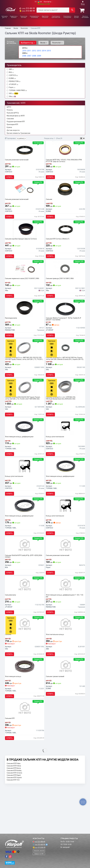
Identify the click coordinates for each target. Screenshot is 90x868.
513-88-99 (27, 8)
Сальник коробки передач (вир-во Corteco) (22, 246)
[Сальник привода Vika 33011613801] (65, 278)
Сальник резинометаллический (18, 160)
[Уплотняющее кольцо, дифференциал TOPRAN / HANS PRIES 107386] (25, 450)
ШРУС (9, 106)
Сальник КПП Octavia (14, 821)
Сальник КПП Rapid (14, 823)
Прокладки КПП (12, 124)
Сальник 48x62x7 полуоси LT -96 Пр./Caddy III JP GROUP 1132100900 (65, 332)
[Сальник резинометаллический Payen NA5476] (65, 578)
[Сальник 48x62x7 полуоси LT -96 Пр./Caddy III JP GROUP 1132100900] (65, 321)
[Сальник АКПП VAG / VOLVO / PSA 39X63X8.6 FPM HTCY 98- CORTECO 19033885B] (65, 150)
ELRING (12, 78)
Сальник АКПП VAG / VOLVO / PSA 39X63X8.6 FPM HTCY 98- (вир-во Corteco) (65, 161)
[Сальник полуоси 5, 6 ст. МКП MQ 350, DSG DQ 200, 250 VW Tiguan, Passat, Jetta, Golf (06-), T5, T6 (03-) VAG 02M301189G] (25, 364)
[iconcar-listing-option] (84, 138)
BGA (10, 72)
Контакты (48, 2)
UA (40, 2)
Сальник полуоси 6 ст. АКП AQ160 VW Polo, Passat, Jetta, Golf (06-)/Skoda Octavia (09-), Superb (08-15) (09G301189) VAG (65, 375)
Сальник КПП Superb (14, 825)
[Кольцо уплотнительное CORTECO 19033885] (65, 450)
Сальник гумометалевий (56, 719)
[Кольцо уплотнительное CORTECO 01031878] (65, 535)
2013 (39, 50)
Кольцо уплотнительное (56, 460)
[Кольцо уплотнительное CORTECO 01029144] (25, 492)
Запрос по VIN (44, 4)
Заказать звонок (39, 851)
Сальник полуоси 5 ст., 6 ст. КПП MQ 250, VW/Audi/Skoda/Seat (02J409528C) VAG (62, 418)
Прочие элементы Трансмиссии (18, 133)
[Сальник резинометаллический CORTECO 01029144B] (25, 193)
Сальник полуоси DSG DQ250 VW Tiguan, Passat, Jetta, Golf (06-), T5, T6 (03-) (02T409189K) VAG (24, 418)
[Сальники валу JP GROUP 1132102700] (25, 621)
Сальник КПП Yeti (13, 828)
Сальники (10, 118)
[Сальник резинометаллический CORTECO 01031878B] (25, 150)
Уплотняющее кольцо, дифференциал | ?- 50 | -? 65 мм (65, 632)
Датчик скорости (13, 130)
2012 (34, 50)
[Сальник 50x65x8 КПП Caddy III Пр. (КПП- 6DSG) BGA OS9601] (25, 578)
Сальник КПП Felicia (14, 814)
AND (10, 69)
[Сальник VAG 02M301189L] (25, 663)
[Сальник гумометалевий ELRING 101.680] (65, 709)
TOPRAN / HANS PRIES (17, 90)
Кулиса (9, 127)
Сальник (50, 203)
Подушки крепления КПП (16, 121)
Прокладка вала (12, 332)
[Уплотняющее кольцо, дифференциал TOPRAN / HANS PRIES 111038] (25, 535)
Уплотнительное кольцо (56, 674)
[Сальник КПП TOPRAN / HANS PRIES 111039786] (25, 754)
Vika (11, 96)
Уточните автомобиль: (12, 42)
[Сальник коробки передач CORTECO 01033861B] (25, 236)
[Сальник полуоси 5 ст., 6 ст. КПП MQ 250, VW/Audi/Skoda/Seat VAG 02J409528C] (65, 407)
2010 (24, 50)
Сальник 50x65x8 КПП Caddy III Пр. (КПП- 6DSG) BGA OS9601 (23, 589)
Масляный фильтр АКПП (16, 115)
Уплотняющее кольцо (14, 719)
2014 (44, 50)
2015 (49, 50)
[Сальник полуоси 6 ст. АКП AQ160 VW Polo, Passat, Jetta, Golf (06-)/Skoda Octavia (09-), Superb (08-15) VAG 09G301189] (65, 364)
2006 (24, 55)
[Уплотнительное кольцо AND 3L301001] (65, 663)
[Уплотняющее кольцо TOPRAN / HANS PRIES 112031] (25, 709)
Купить (11, 178)
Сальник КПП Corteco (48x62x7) (59, 246)
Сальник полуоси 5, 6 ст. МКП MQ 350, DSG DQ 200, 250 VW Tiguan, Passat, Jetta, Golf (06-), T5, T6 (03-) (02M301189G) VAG (25, 375)
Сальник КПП (11, 764)
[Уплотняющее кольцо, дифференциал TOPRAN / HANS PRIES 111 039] (65, 492)
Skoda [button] (42, 42)
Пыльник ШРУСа (13, 112)
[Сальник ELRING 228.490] (65, 193)
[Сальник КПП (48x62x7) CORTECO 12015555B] (65, 236)
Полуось (10, 109)
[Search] (72, 10)
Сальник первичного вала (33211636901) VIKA (23, 289)
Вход (83, 3)
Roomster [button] (54, 42)
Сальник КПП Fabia (14, 811)
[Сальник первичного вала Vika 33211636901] (25, 278)
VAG (13, 93)
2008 (34, 55)
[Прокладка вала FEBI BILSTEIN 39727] (25, 321)
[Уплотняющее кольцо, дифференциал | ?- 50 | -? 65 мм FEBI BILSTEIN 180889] (65, 621)
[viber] (7, 856)
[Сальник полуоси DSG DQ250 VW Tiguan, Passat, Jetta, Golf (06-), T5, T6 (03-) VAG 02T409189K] (25, 407)
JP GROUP (12, 84)
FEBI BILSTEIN (15, 81)
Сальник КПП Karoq (14, 816)
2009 (39, 55)
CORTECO (12, 75)
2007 (29, 55)
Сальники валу (12, 631)
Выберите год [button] (27, 42)
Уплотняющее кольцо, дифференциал (20, 460)
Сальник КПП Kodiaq (14, 818)
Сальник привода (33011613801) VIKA (61, 289)
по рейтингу (21, 138)
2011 (29, 50)
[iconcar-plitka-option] (81, 138)
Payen (11, 87)
